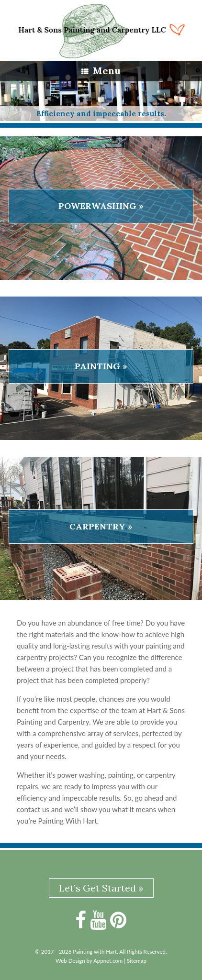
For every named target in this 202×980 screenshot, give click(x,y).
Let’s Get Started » (101, 888)
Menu (101, 71)
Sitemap (137, 961)
